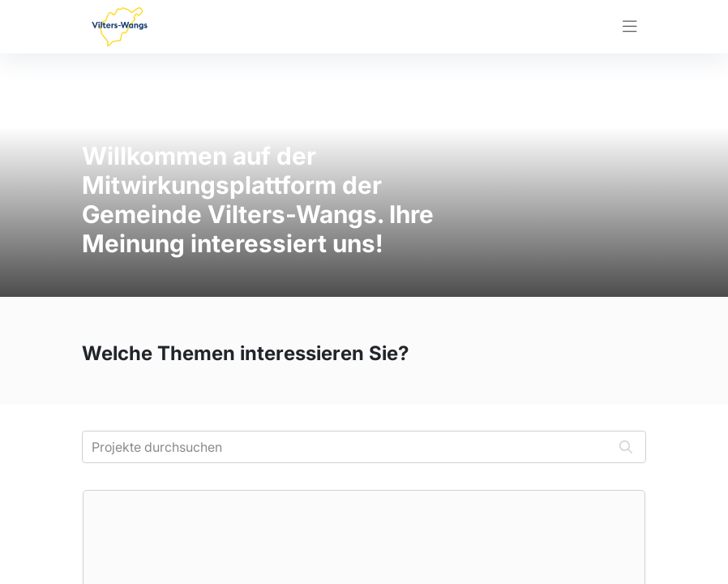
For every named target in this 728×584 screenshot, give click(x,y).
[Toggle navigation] (630, 27)
